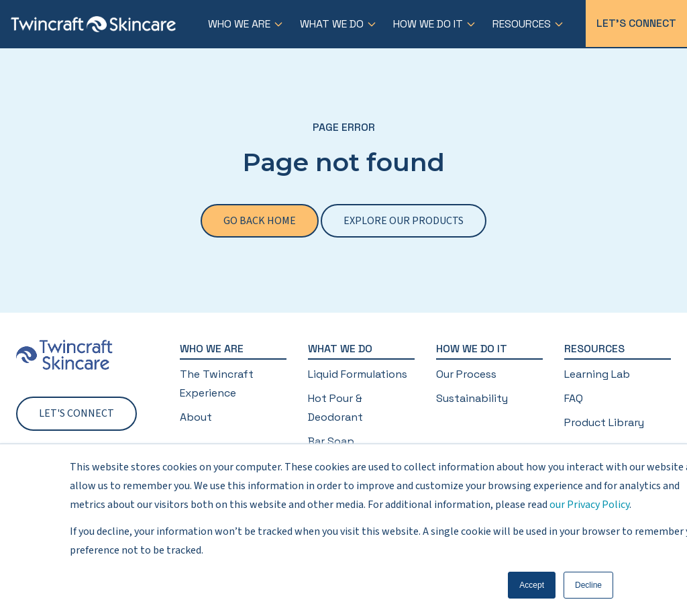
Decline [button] (588, 585)
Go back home (260, 221)
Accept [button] (532, 585)
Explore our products (404, 221)
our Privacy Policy (589, 505)
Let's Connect (636, 23)
